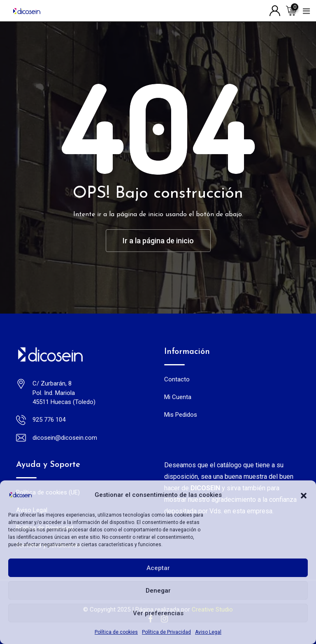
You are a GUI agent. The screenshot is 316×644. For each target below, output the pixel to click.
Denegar (158, 591)
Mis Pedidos (181, 415)
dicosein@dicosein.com (65, 438)
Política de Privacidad (166, 632)
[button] (304, 495)
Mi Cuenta (178, 397)
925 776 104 (49, 420)
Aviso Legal (208, 632)
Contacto (177, 379)
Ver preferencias (158, 613)
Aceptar (158, 568)
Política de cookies (116, 632)
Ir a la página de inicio (158, 241)
